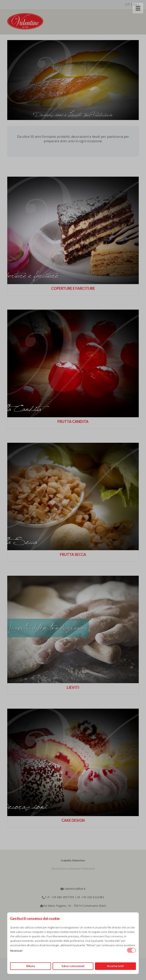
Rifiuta (30, 966)
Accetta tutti (115, 966)
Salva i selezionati (73, 966)
